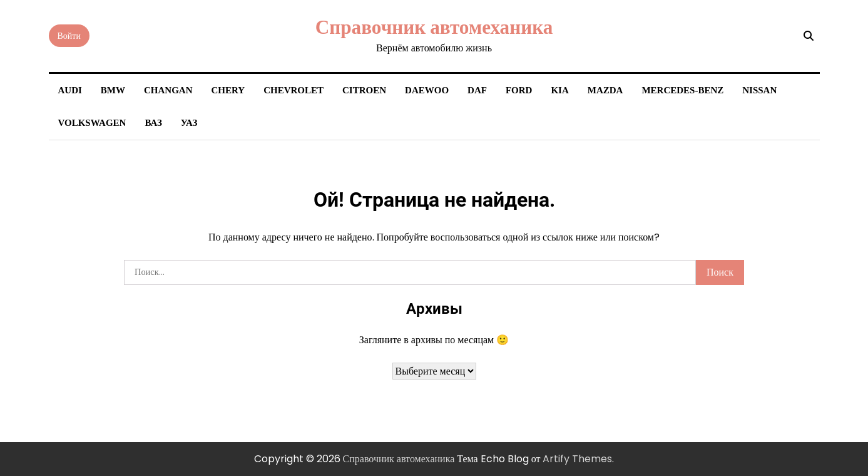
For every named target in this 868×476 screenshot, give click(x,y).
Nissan (759, 90)
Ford (519, 90)
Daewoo (427, 90)
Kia (559, 90)
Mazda (605, 90)
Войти (69, 36)
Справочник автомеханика (434, 27)
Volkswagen (92, 123)
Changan (168, 90)
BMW (113, 90)
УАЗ (189, 123)
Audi (70, 90)
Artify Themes (577, 459)
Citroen (364, 90)
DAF (477, 90)
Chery (228, 90)
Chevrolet (294, 90)
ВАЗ (153, 123)
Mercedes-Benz (682, 90)
